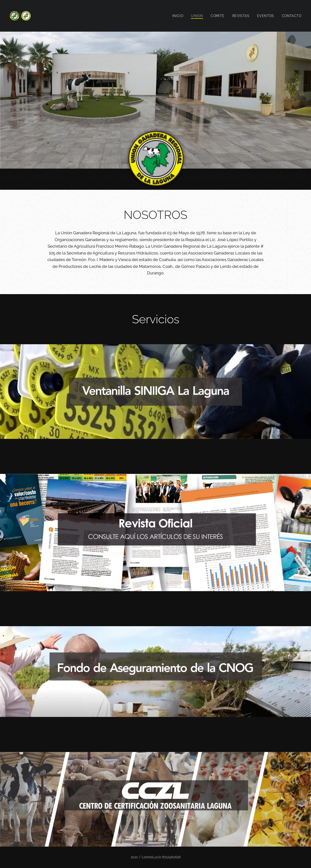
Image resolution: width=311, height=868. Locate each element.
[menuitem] (176, 16)
